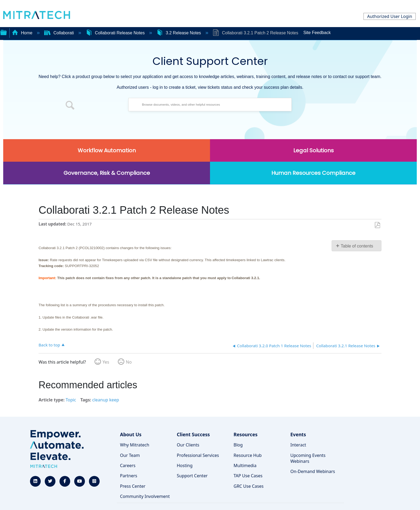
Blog (238, 445)
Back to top (49, 345)
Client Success (193, 434)
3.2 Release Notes (179, 33)
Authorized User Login (390, 16)
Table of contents (357, 246)
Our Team (130, 455)
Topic (71, 400)
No (129, 362)
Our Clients (188, 445)
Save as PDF (377, 225)
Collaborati (60, 33)
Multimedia (245, 465)
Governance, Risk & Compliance (107, 173)
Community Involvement (145, 496)
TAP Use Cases (248, 476)
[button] (70, 106)
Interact (298, 445)
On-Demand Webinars (313, 471)
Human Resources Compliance (313, 173)
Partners (129, 476)
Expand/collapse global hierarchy (3, 32)
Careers (128, 465)
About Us (131, 434)
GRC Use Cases (249, 486)
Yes (106, 362)
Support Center (192, 476)
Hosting (185, 465)
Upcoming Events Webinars (308, 458)
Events (298, 434)
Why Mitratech (135, 445)
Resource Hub (248, 455)
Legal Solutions (314, 150)
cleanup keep (106, 400)
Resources (245, 434)
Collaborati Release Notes (116, 33)
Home (23, 33)
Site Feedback (317, 33)
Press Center (133, 486)
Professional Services (198, 455)
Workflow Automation (107, 150)
